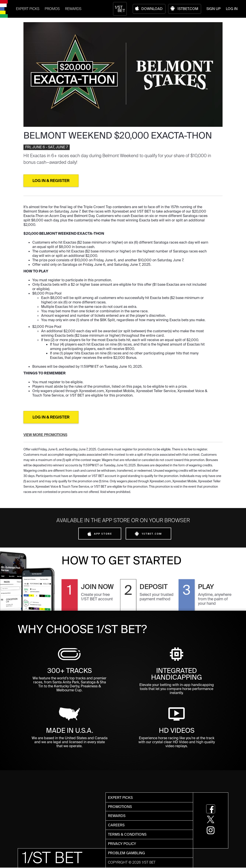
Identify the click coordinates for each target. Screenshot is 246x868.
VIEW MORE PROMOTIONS (45, 435)
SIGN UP (213, 9)
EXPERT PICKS (28, 9)
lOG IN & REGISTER (51, 181)
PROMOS (52, 9)
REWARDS (73, 9)
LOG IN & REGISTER (51, 417)
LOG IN (232, 9)
